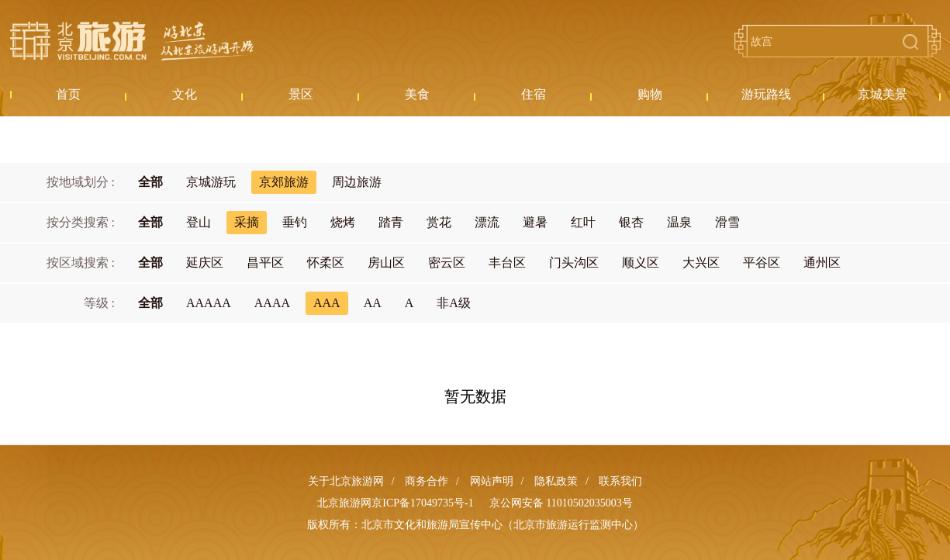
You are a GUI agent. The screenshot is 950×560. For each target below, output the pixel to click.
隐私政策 (556, 481)
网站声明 (492, 481)
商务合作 (427, 481)
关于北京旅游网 (346, 481)
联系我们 (620, 481)
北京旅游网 (132, 41)
